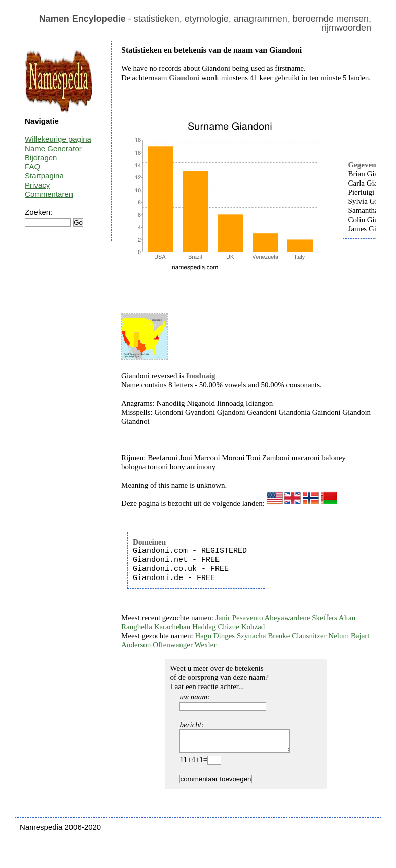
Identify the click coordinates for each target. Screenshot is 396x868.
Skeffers (325, 618)
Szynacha (251, 636)
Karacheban (172, 627)
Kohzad (253, 627)
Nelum (338, 636)
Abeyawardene (287, 618)
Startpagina (44, 176)
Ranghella (137, 627)
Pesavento (248, 618)
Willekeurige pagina (58, 139)
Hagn (203, 636)
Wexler (205, 645)
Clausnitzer (309, 636)
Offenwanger (173, 645)
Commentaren (49, 194)
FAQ (32, 167)
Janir (223, 618)
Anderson (136, 645)
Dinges (224, 636)
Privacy (37, 185)
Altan (347, 618)
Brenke (279, 636)
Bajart (360, 636)
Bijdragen (41, 157)
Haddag (204, 627)
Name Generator (53, 148)
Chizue (228, 627)
